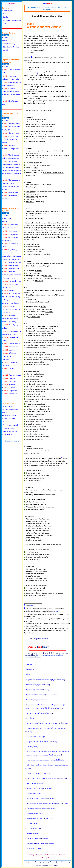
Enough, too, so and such (35, 773)
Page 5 (57, 723)
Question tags (11, 234)
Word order (10, 381)
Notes (5, 222)
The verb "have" (11, 133)
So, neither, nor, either (34, 700)
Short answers (11, 231)
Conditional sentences (34, 808)
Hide (5, 23)
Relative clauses (12, 344)
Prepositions (10, 391)
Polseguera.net (41, 855)
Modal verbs (10, 350)
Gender (9, 290)
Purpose (9, 378)
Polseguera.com (52, 855)
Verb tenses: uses (12, 269)
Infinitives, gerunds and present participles (9, 356)
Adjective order (32, 783)
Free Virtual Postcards (11, 425)
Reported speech (12, 375)
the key (45, 647)
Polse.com (62, 855)
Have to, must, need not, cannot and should (10, 139)
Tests (5, 41)
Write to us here (9, 406)
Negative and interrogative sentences (39, 680)
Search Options (8, 422)
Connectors (10, 387)
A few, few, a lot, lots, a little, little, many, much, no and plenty (11, 319)
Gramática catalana (12, 441)
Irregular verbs (11, 193)
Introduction (7, 218)
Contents (6, 67)
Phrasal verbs (11, 394)
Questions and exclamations (36, 695)
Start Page (12, 4)
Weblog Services (9, 419)
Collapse (6, 35)
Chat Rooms (7, 434)
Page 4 (51, 723)
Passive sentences (33, 813)
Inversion (9, 384)
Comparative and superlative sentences (40, 778)
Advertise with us (9, 428)
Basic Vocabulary (9, 44)
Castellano (7, 14)
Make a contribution (10, 431)
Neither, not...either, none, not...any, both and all (11, 309)
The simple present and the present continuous (10, 149)
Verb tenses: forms (12, 262)
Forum (5, 38)
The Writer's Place (9, 416)
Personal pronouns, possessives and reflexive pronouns (12, 275)
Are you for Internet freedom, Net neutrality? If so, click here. (47, 8)
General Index (8, 11)
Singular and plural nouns (35, 742)
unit (31, 606)
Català (5, 17)
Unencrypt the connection (12, 20)
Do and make (11, 347)
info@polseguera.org (64, 862)
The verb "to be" (11, 124)
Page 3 (46, 723)
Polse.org (43, 858)
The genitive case (12, 281)
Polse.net (51, 858)
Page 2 (54, 680)
